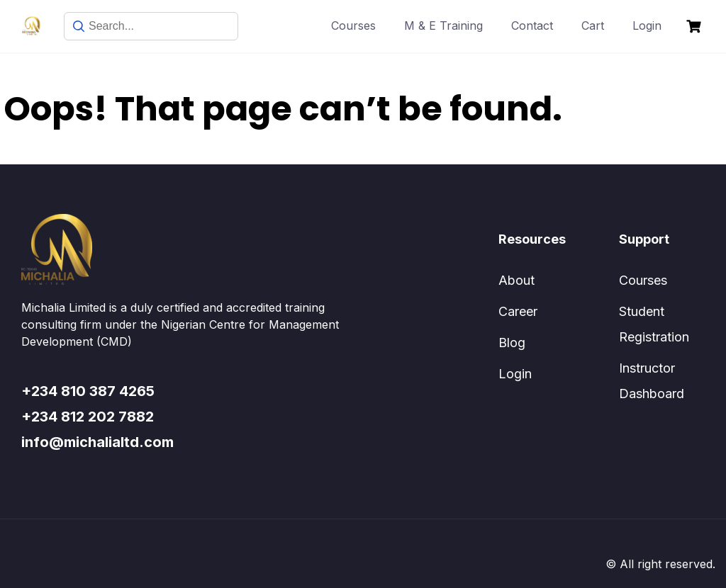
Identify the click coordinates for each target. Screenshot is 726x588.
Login (647, 26)
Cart (593, 26)
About (516, 280)
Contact (532, 26)
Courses (353, 26)
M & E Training (443, 26)
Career (518, 311)
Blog (512, 343)
